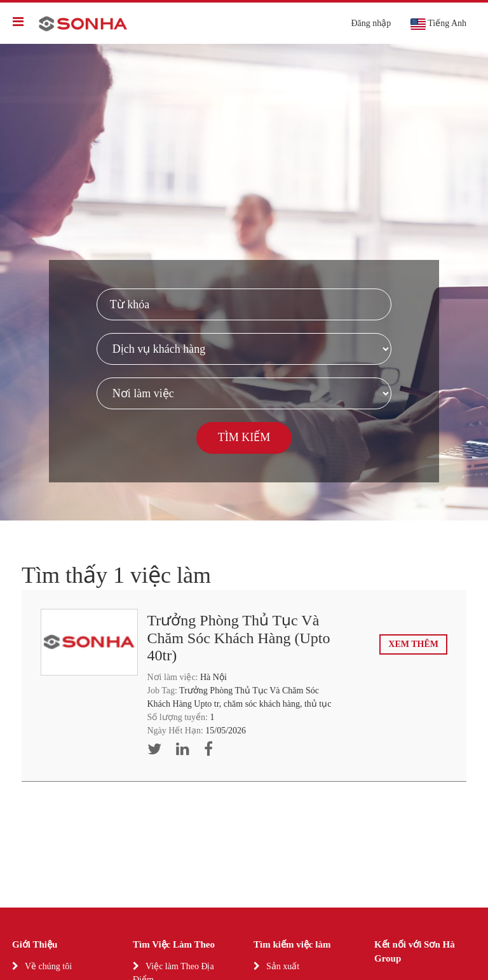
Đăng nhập (371, 23)
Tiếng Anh (438, 24)
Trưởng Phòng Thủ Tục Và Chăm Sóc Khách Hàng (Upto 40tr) (239, 638)
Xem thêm (413, 644)
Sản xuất (283, 966)
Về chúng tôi (48, 966)
